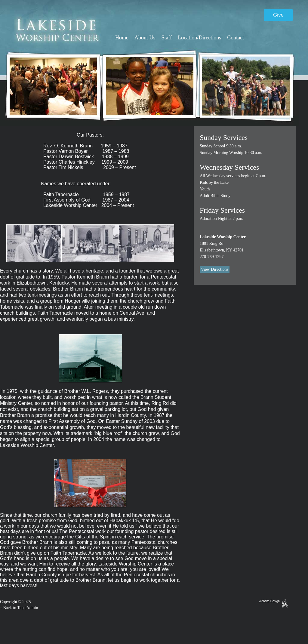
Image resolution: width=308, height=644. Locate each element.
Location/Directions (199, 38)
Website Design (269, 601)
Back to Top (14, 608)
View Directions (215, 269)
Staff (167, 38)
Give (278, 15)
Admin (32, 608)
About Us (145, 38)
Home (122, 38)
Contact (236, 38)
